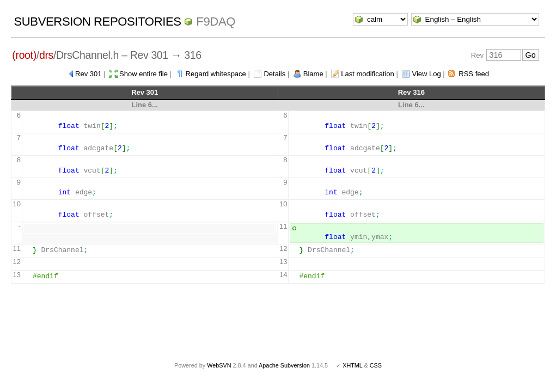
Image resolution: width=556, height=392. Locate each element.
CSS (376, 365)
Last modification (368, 74)
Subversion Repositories (97, 22)
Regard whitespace (216, 74)
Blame (313, 74)
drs (46, 55)
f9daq (216, 22)
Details (274, 74)
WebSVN (219, 365)
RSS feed (474, 74)
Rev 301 (88, 74)
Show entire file (143, 74)
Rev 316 (411, 92)
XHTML (352, 365)
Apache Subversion (284, 365)
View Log (426, 74)
